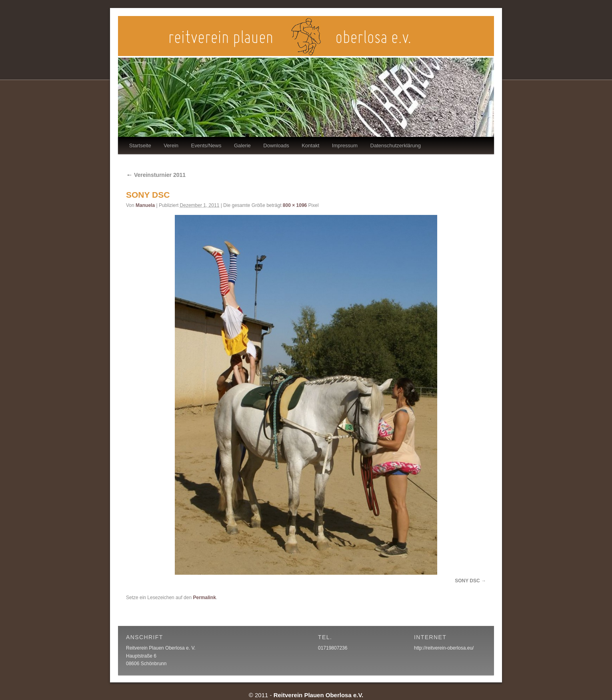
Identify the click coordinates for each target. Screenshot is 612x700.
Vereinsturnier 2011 (156, 175)
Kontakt (310, 145)
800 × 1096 (295, 205)
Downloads (276, 145)
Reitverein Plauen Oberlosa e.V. (319, 695)
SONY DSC (467, 581)
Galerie (242, 145)
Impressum (345, 145)
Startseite (140, 145)
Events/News (206, 145)
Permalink (204, 598)
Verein (171, 145)
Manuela (145, 205)
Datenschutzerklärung (396, 145)
